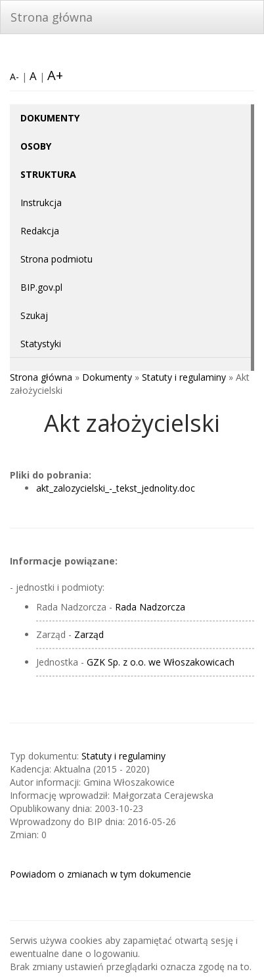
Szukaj (34, 315)
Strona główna (52, 17)
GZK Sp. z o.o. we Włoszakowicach (161, 662)
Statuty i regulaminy (184, 377)
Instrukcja (41, 202)
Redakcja (40, 231)
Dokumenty (107, 377)
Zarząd (89, 634)
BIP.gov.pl (41, 287)
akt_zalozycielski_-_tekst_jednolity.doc (116, 488)
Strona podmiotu (56, 259)
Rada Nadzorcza (150, 607)
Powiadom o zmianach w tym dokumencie (100, 874)
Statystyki (41, 344)
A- (14, 76)
